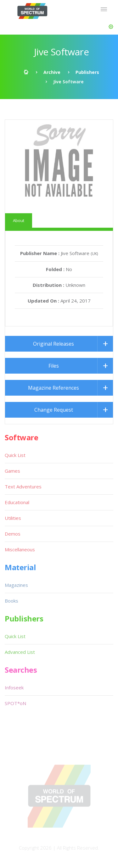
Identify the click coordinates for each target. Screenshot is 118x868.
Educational (17, 502)
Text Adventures (23, 487)
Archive (52, 72)
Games (12, 471)
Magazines (16, 585)
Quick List (15, 455)
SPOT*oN (15, 703)
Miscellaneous (20, 549)
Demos (13, 534)
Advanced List (20, 652)
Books (11, 601)
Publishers (87, 72)
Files (54, 366)
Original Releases (53, 344)
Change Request (54, 410)
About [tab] (19, 220)
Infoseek (14, 687)
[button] (111, 27)
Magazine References (53, 388)
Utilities (13, 518)
